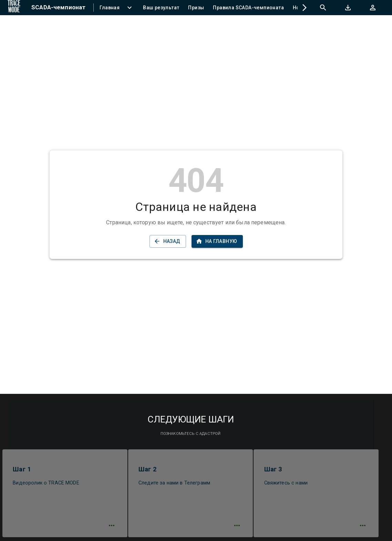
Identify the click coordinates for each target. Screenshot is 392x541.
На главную (217, 241)
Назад (168, 241)
